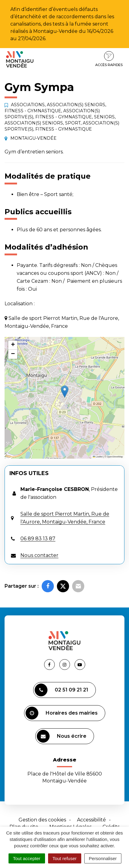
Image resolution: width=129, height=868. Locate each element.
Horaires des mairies (62, 713)
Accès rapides (109, 59)
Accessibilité (91, 820)
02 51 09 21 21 (61, 690)
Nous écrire (62, 736)
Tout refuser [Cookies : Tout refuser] (65, 858)
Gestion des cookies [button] (42, 820)
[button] (65, 392)
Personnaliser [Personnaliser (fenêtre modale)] (103, 858)
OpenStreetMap (115, 457)
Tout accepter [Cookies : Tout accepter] (27, 858)
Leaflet (98, 457)
